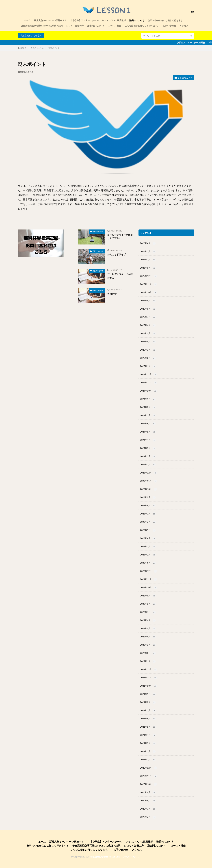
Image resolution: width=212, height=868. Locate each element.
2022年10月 (148, 588)
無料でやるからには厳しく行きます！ (167, 20)
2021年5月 (148, 727)
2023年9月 (148, 497)
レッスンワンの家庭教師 (114, 20)
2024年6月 (148, 424)
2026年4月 (148, 243)
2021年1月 (148, 760)
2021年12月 (148, 670)
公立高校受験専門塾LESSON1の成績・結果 (42, 26)
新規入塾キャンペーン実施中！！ (50, 20)
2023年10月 (148, 489)
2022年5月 (148, 629)
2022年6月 (148, 620)
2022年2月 (148, 653)
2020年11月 (148, 776)
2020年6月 (148, 817)
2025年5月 (148, 334)
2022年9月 (148, 596)
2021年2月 (148, 752)
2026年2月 (148, 260)
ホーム (27, 20)
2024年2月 (148, 457)
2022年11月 (148, 579)
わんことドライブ (117, 254)
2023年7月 (148, 514)
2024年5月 (148, 432)
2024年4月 (148, 440)
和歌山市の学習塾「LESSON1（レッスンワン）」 (115, 857)
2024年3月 (148, 448)
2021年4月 (148, 735)
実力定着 (112, 294)
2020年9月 (148, 793)
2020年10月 (148, 784)
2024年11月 (148, 383)
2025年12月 (148, 276)
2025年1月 (148, 366)
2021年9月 (148, 694)
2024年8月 (148, 407)
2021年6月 (148, 719)
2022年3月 (148, 645)
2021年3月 (148, 743)
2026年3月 (148, 252)
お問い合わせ (169, 26)
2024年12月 (148, 375)
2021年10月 (148, 686)
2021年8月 (148, 702)
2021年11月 (148, 678)
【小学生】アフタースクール (84, 20)
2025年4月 (148, 342)
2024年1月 (148, 465)
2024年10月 (148, 391)
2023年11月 (148, 481)
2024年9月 (148, 399)
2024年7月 (148, 416)
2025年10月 (148, 293)
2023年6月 (148, 522)
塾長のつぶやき (137, 20)
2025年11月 (148, 284)
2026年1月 (148, 268)
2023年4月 (148, 538)
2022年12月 (148, 571)
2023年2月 (148, 555)
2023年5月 (148, 530)
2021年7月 (148, 711)
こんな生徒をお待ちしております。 (142, 26)
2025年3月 (148, 350)
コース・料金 (115, 26)
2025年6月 (148, 325)
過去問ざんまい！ (96, 26)
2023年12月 (148, 473)
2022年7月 (148, 612)
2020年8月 (148, 801)
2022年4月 (148, 637)
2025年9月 (148, 301)
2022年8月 (148, 604)
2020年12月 (148, 768)
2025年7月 (148, 317)
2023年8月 (148, 506)
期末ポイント (54, 48)
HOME (23, 48)
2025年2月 (148, 358)
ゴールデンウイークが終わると (120, 276)
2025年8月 (148, 309)
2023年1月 (148, 563)
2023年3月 (148, 547)
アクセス (184, 26)
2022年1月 (148, 661)
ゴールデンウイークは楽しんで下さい (120, 237)
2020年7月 (148, 809)
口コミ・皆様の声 (75, 26)
